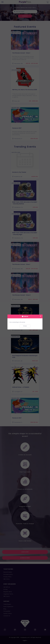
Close (25, 326)
